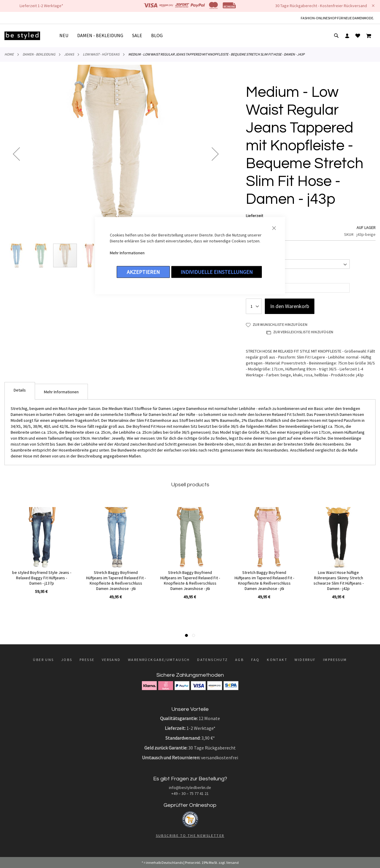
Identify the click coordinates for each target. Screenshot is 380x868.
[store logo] (22, 36)
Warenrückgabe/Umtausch (159, 660)
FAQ (255, 660)
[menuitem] (66, 35)
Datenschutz (212, 660)
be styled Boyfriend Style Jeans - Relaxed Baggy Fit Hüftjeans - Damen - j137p (42, 578)
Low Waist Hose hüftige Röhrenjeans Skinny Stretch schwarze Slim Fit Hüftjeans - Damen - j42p (339, 580)
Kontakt (277, 660)
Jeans (69, 54)
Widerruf (305, 660)
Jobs (67, 660)
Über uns (43, 660)
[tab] (20, 391)
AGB (239, 660)
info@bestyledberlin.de (190, 787)
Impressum (335, 660)
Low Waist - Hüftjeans (101, 54)
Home (9, 54)
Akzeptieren (143, 272)
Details (20, 390)
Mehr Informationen (127, 253)
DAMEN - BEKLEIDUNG (39, 54)
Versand (111, 660)
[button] (16, 154)
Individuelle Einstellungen (217, 272)
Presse (87, 660)
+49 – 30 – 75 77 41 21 (190, 793)
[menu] (113, 36)
